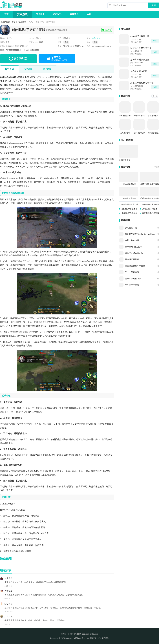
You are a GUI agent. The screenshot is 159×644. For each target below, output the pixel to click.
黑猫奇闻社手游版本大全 (151, 205)
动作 (98, 38)
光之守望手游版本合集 (150, 184)
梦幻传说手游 (125, 116)
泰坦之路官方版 (153, 116)
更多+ (157, 167)
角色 (31, 22)
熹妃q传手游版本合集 (129, 209)
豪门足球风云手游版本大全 (151, 213)
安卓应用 (40, 14)
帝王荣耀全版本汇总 (130, 204)
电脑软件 (74, 14)
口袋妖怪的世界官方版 (141, 48)
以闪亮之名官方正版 (139, 133)
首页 (6, 14)
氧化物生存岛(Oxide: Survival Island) (139, 116)
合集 (89, 14)
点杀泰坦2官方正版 (125, 133)
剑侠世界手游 (125, 160)
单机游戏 (57, 14)
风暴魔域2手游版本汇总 (129, 213)
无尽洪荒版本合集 (129, 198)
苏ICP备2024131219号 (99, 638)
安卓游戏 (22, 14)
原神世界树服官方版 (140, 60)
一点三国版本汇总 (129, 184)
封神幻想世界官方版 (140, 36)
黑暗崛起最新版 (153, 133)
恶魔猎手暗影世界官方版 (142, 83)
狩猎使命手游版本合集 (150, 198)
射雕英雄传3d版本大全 (150, 209)
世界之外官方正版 (139, 71)
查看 (95, 42)
